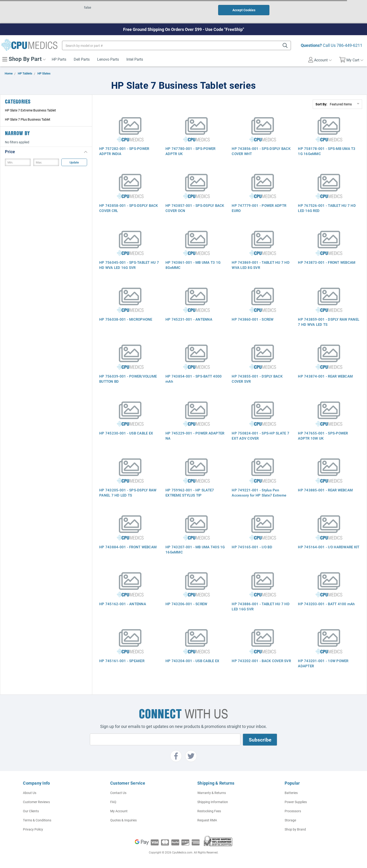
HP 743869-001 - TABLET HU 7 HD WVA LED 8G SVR (261, 265)
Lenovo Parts (108, 59)
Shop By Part (24, 59)
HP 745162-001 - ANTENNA (123, 604)
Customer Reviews (36, 802)
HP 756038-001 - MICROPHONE (126, 319)
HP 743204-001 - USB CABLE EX (192, 661)
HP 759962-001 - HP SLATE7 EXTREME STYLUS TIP (190, 493)
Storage (290, 820)
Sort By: (321, 104)
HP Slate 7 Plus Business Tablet (28, 119)
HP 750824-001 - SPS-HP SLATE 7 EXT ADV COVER (261, 436)
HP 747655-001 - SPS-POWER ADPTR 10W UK (323, 436)
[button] (46, 151)
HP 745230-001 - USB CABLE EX (126, 433)
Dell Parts (82, 59)
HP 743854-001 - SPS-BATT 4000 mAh (194, 379)
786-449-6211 (349, 45)
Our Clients (31, 811)
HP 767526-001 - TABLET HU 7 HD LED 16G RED (327, 208)
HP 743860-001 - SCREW (253, 319)
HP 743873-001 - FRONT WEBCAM (327, 262)
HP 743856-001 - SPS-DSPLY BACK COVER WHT (261, 151)
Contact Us (118, 793)
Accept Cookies (244, 10)
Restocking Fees (209, 811)
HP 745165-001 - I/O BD (252, 547)
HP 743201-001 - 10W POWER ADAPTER (323, 663)
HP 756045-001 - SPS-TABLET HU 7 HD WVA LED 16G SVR (129, 265)
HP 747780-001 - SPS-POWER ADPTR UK (190, 151)
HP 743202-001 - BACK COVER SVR (261, 661)
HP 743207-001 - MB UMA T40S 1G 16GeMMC (195, 549)
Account (320, 60)
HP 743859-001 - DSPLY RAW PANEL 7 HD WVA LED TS (329, 322)
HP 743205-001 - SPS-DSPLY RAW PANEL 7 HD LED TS (128, 493)
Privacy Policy (33, 829)
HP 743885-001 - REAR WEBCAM (325, 490)
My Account (119, 811)
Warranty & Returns (212, 793)
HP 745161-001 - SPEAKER (122, 661)
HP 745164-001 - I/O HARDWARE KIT (329, 547)
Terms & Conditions (37, 820)
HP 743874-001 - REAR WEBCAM (325, 376)
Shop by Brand (295, 829)
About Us (30, 793)
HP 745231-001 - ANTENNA (189, 319)
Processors (293, 811)
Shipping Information (213, 802)
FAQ (113, 802)
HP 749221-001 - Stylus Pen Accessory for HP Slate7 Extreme (259, 493)
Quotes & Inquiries (123, 820)
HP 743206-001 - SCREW (186, 604)
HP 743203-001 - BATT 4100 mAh (326, 604)
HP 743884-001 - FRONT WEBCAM (128, 547)
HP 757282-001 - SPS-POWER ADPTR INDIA (124, 151)
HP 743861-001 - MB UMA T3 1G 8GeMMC (193, 265)
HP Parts (59, 59)
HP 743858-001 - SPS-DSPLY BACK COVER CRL (129, 208)
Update (74, 162)
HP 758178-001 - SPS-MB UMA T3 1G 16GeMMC (327, 151)
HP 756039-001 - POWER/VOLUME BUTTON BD (128, 379)
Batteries (291, 793)
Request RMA (207, 820)
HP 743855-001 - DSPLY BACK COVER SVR (257, 379)
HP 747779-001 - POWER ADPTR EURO (259, 208)
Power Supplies (296, 802)
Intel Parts (135, 59)
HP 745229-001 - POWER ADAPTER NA (195, 436)
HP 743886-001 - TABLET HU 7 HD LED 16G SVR (261, 606)
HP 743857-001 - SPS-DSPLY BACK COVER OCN (195, 208)
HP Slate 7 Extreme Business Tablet (30, 110)
